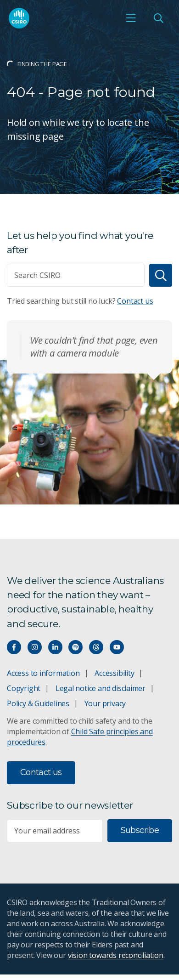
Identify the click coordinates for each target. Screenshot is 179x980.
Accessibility (114, 673)
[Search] (161, 275)
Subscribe (140, 830)
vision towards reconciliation (116, 955)
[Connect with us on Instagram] (35, 647)
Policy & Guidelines (38, 703)
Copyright (24, 688)
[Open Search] (158, 18)
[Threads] (96, 647)
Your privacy (105, 703)
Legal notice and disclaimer (101, 688)
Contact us (135, 301)
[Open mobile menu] (131, 18)
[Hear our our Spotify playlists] (76, 647)
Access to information (43, 673)
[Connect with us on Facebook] (14, 647)
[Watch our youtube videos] (117, 647)
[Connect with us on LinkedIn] (55, 647)
